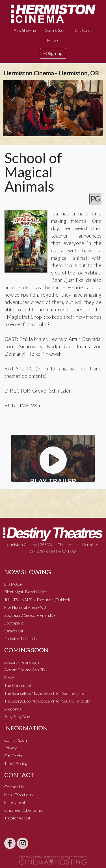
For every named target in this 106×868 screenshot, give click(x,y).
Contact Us (14, 787)
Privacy (10, 748)
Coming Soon (55, 30)
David (9, 678)
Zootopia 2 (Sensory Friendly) (30, 615)
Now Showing (25, 30)
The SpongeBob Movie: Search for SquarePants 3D (47, 701)
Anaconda (13, 709)
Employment (15, 802)
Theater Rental (17, 818)
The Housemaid (18, 685)
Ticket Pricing (16, 763)
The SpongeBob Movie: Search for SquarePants (44, 693)
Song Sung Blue (17, 717)
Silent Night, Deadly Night (26, 592)
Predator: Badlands (20, 639)
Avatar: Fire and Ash (22, 662)
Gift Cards (84, 30)
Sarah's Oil (14, 631)
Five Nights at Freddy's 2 (25, 607)
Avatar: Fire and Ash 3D (25, 670)
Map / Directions (19, 795)
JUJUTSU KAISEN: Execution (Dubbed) (37, 600)
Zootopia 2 (14, 623)
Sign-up (53, 53)
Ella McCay (14, 584)
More (51, 41)
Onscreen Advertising (23, 810)
